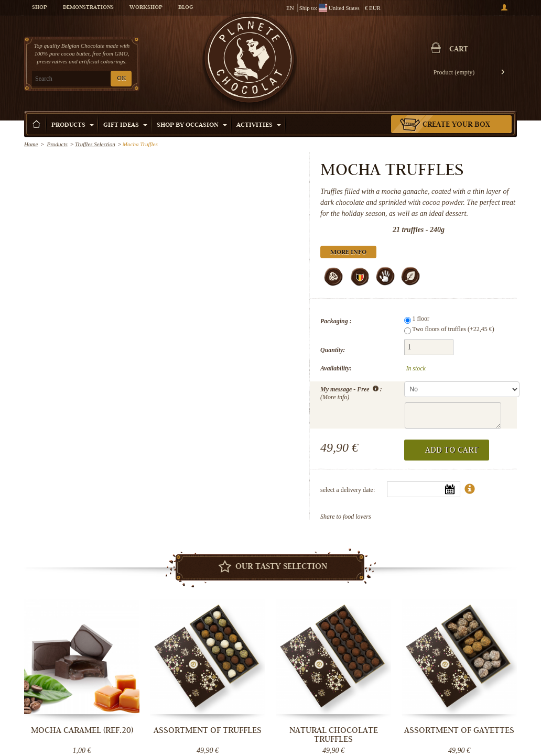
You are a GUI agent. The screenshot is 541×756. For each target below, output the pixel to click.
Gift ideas (125, 125)
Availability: (336, 368)
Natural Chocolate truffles (334, 735)
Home (31, 144)
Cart (459, 50)
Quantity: (333, 350)
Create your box (456, 125)
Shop (40, 8)
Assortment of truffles (208, 730)
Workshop (146, 8)
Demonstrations (88, 8)
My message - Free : (351, 392)
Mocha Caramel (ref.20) (82, 730)
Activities (259, 125)
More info (348, 253)
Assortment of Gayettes (459, 730)
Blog (186, 8)
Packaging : (336, 321)
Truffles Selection (95, 144)
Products (73, 125)
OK (121, 79)
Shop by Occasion (192, 125)
